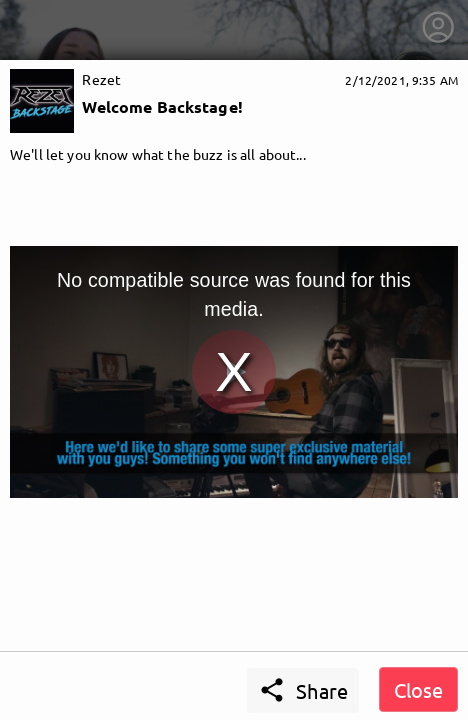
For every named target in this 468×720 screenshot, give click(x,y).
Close (418, 689)
